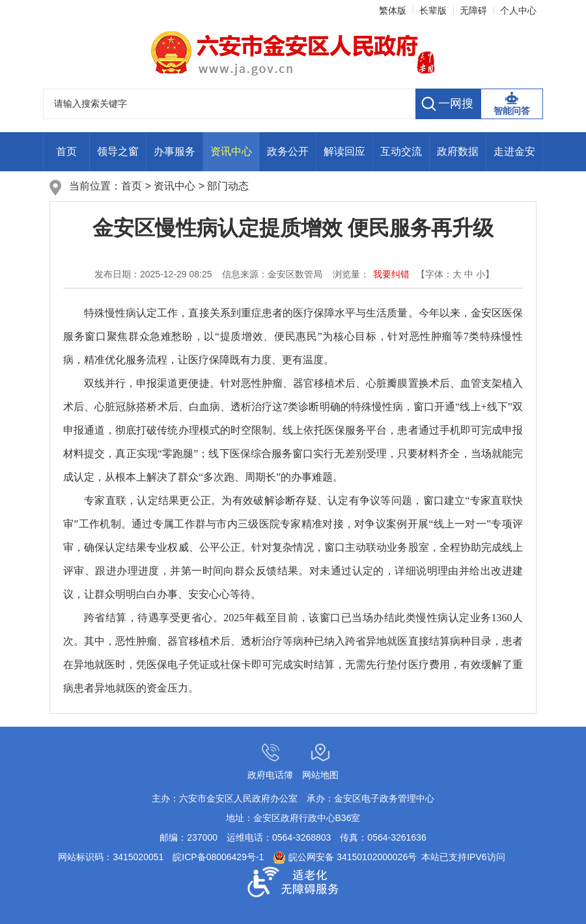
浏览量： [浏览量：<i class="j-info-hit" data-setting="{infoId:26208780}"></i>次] (351, 274)
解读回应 (344, 151)
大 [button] (457, 274)
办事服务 (174, 151)
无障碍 (473, 10)
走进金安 (514, 151)
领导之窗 (118, 151)
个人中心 (518, 10)
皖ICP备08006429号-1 (218, 857)
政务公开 (288, 151)
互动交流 (401, 151)
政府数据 (458, 151)
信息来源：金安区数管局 (272, 274)
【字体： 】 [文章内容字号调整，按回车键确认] (455, 274)
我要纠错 (391, 274)
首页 (66, 151)
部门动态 (228, 186)
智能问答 (512, 111)
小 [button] (481, 274)
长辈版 (433, 10)
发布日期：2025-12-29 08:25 (153, 274)
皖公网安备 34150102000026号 (345, 857)
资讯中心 (231, 151)
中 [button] (469, 274)
